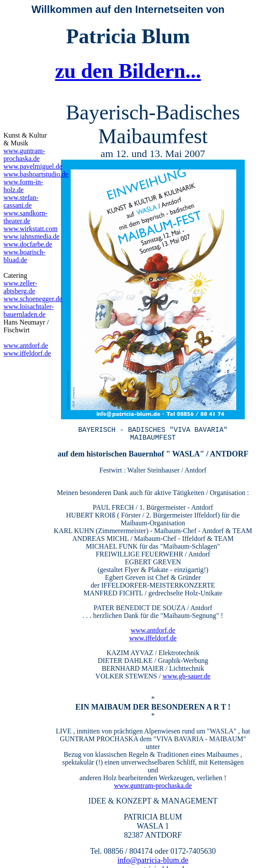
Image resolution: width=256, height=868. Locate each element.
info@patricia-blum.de (153, 854)
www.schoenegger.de (33, 299)
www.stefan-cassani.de (21, 201)
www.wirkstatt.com (30, 229)
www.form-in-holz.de (23, 186)
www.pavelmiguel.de (33, 166)
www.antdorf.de (153, 624)
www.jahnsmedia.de (32, 236)
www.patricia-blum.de (153, 863)
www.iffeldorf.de (153, 632)
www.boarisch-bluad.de (24, 256)
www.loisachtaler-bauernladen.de (29, 310)
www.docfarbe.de (28, 244)
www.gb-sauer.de (187, 670)
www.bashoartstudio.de (36, 174)
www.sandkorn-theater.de (26, 217)
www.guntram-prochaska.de (153, 780)
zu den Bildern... (128, 71)
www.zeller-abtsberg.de (20, 287)
